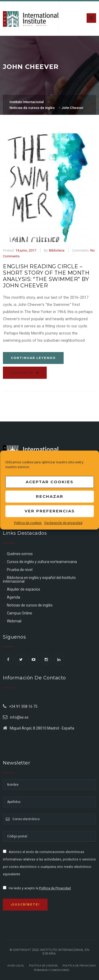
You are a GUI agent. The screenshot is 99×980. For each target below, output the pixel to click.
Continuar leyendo (33, 358)
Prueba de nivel (20, 570)
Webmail (14, 621)
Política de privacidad (79, 966)
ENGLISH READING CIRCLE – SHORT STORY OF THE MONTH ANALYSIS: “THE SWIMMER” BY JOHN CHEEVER (46, 276)
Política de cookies (28, 523)
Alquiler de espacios (23, 589)
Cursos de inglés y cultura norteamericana (42, 562)
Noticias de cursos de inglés (30, 605)
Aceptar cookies (49, 482)
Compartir (25, 373)
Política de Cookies (43, 966)
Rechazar (50, 496)
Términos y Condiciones (52, 970)
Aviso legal (16, 966)
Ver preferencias (50, 511)
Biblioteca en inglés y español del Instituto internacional (39, 579)
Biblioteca (57, 250)
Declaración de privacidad (63, 523)
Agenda (13, 597)
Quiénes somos (20, 554)
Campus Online (20, 613)
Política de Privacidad (55, 888)
